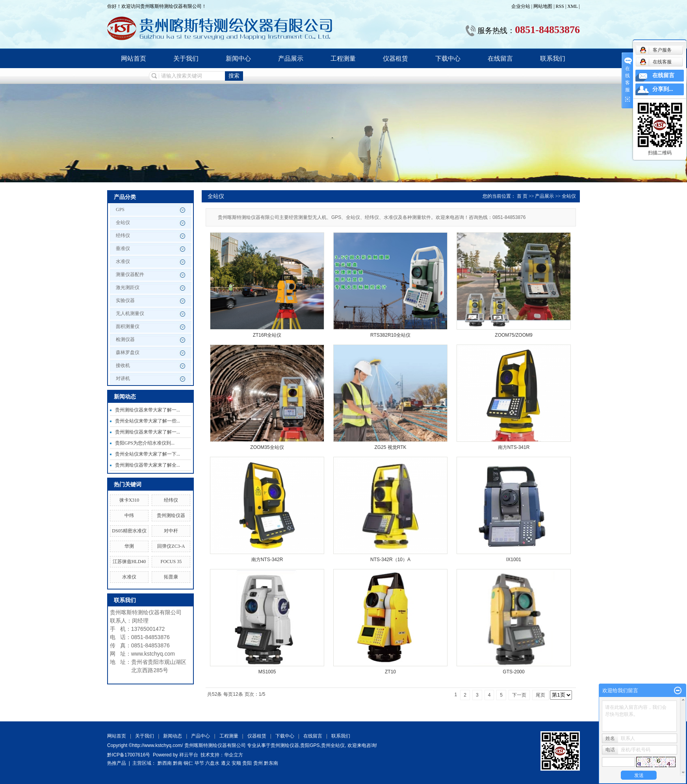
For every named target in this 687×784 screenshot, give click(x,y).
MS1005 (267, 672)
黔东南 (271, 763)
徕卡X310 (129, 500)
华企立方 (234, 755)
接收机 (123, 365)
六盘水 (212, 763)
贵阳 (247, 763)
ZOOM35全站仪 (267, 447)
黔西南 (165, 763)
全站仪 (123, 222)
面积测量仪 (128, 326)
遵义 (226, 763)
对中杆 (171, 531)
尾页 (540, 695)
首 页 (522, 196)
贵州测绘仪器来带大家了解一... (148, 410)
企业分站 (521, 6)
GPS (120, 209)
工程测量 (343, 58)
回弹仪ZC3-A (171, 546)
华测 (129, 546)
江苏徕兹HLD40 (129, 562)
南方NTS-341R (514, 447)
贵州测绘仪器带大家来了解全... (148, 465)
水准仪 (123, 261)
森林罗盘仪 (128, 352)
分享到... (663, 89)
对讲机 (123, 378)
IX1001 (514, 560)
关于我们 (186, 58)
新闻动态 (173, 736)
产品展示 (291, 58)
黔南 (178, 763)
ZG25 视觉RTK (390, 447)
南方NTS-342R (267, 560)
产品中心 (201, 736)
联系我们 (553, 58)
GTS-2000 (513, 672)
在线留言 (500, 58)
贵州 (258, 763)
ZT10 (390, 672)
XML (572, 6)
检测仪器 (125, 339)
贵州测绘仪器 (171, 515)
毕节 (199, 763)
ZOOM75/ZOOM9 (513, 335)
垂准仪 (123, 248)
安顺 (236, 763)
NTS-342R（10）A (390, 560)
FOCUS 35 (171, 562)
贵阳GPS (310, 745)
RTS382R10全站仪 (390, 335)
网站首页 (134, 58)
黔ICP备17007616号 (129, 755)
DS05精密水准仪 (129, 531)
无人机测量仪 (130, 313)
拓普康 (171, 577)
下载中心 (448, 58)
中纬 (129, 515)
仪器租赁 (395, 58)
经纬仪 (123, 235)
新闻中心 (238, 58)
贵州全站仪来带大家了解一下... (148, 454)
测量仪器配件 (130, 274)
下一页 (519, 695)
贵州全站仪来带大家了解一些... (148, 421)
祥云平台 (189, 755)
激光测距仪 (128, 287)
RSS (560, 6)
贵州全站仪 (333, 745)
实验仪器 (125, 300)
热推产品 (117, 763)
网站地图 (543, 6)
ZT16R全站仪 (267, 335)
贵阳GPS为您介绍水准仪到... (145, 443)
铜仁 (188, 763)
